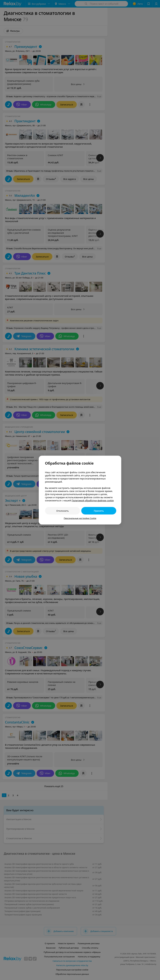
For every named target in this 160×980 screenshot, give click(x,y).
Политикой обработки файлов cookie (93, 500)
